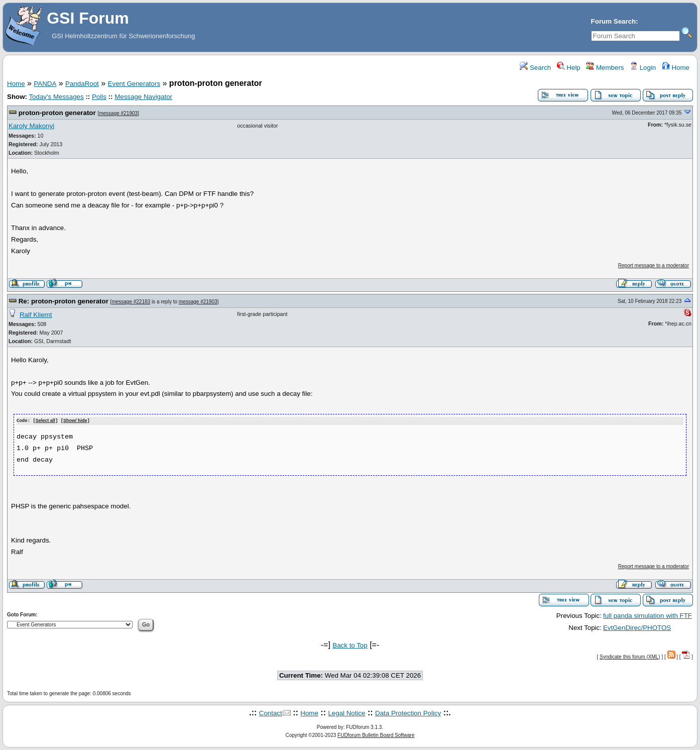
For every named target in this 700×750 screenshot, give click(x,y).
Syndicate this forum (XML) (630, 656)
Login (643, 68)
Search (535, 68)
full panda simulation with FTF (648, 615)
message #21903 (118, 113)
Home (676, 68)
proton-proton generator (57, 113)
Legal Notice (346, 713)
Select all (45, 421)
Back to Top (350, 645)
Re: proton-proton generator (64, 301)
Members (605, 68)
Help (569, 68)
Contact (271, 713)
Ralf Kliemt (36, 315)
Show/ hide (75, 421)
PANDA (45, 84)
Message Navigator (143, 97)
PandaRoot (82, 84)
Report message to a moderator (654, 265)
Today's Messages (56, 97)
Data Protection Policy (408, 713)
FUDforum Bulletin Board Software (376, 735)
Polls (99, 97)
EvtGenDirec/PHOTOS (637, 627)
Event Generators (134, 84)
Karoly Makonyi (31, 126)
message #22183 (131, 302)
